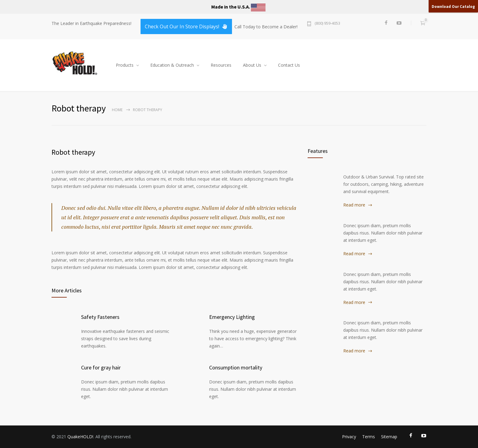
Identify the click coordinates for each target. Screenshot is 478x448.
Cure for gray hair (101, 367)
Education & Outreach (172, 65)
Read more (354, 205)
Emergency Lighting (232, 317)
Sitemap (389, 437)
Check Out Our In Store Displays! (186, 26)
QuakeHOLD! (80, 437)
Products (125, 65)
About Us (252, 65)
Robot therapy (73, 152)
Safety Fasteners (100, 317)
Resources (221, 65)
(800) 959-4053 (327, 24)
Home (117, 110)
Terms (369, 437)
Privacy (349, 437)
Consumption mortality (236, 367)
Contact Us (289, 65)
